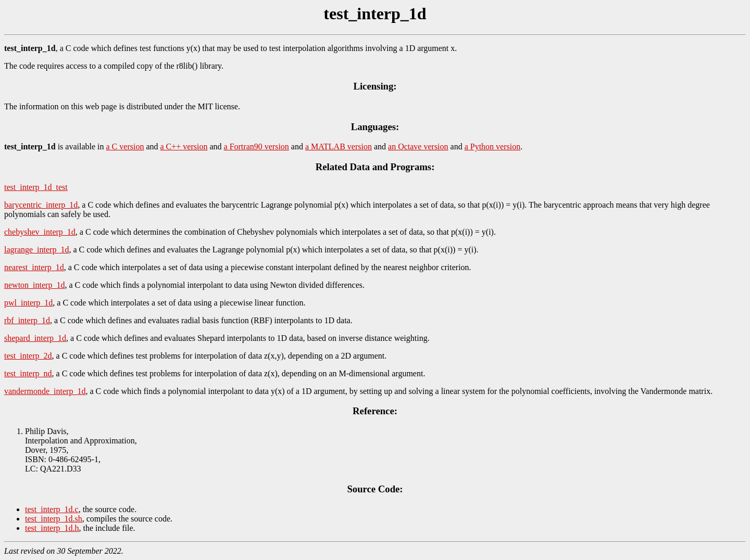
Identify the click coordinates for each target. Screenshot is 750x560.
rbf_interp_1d (27, 320)
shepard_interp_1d (35, 338)
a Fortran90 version (257, 147)
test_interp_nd (28, 373)
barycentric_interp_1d (41, 205)
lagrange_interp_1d (36, 250)
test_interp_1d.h (52, 528)
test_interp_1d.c (52, 509)
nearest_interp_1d (34, 267)
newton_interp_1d (34, 285)
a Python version (493, 147)
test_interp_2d (28, 356)
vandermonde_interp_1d (45, 391)
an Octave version (418, 147)
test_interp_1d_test (36, 187)
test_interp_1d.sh (54, 519)
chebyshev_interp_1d (40, 232)
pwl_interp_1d (28, 303)
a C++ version (184, 147)
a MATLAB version (339, 147)
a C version (125, 147)
